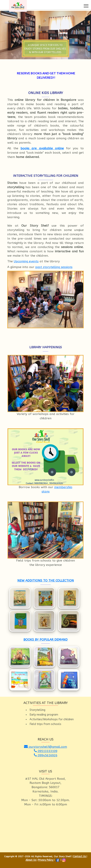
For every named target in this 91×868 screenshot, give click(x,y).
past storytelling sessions (54, 267)
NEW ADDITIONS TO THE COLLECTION (46, 581)
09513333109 (46, 751)
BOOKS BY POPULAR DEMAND (45, 640)
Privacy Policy (46, 860)
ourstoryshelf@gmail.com (45, 747)
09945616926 (46, 755)
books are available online (42, 148)
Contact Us (80, 856)
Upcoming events (26, 261)
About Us (31, 860)
